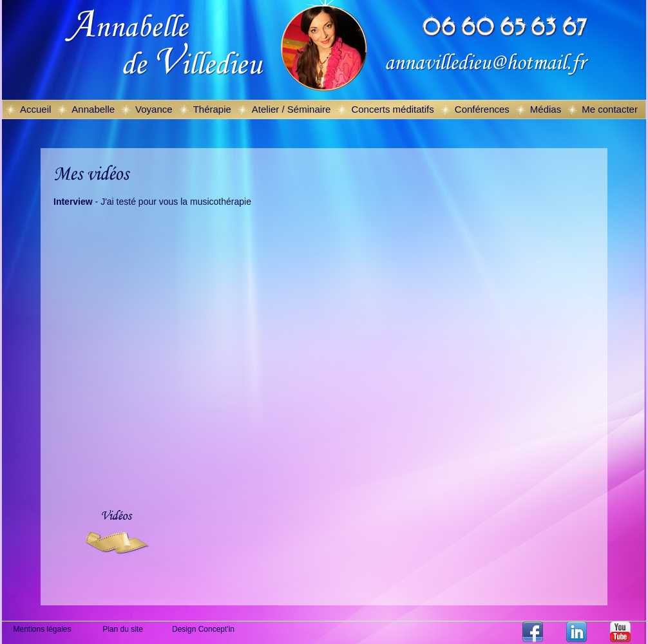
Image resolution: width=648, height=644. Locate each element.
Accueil (35, 109)
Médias (546, 109)
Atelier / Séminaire (291, 109)
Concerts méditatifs (392, 109)
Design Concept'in (203, 629)
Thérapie (212, 109)
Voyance (154, 109)
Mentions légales (42, 629)
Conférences (482, 109)
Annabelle (93, 109)
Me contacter (610, 109)
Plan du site (123, 629)
